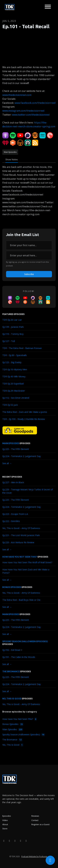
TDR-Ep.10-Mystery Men (15, 369)
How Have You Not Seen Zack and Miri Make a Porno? (26, 571)
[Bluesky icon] (26, 841)
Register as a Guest (40, 824)
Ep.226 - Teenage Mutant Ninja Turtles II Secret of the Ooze (28, 491)
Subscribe (29, 274)
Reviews (35, 816)
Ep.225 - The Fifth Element (16, 449)
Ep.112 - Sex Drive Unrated (16, 398)
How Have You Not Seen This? (20, 557)
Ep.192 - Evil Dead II (12, 650)
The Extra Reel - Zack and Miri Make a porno (25, 412)
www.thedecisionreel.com (17, 95)
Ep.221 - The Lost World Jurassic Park (21, 535)
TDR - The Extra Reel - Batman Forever (22, 348)
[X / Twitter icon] (21, 841)
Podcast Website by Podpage (34, 857)
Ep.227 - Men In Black (13, 482)
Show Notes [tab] (12, 159)
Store (5, 829)
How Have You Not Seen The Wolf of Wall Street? (27, 562)
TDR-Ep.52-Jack (10, 405)
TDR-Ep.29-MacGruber (14, 391)
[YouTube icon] (15, 841)
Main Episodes (11, 443)
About (5, 824)
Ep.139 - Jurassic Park (13, 327)
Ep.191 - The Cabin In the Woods (19, 657)
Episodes (7, 816)
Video (5, 820)
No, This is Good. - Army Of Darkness (21, 528)
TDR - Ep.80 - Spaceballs (15, 355)
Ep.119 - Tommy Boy (13, 334)
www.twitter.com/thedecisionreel (31, 115)
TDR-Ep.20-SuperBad (13, 384)
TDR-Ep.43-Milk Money (14, 377)
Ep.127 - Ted (9, 341)
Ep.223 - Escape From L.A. (15, 514)
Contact (35, 820)
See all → (7, 463)
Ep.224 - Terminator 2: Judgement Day (21, 456)
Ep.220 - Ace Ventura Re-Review (18, 542)
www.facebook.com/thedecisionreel (35, 103)
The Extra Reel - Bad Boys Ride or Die (21, 600)
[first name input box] (29, 245)
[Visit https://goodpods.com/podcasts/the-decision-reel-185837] (20, 430)
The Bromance (11, 671)
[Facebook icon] (4, 841)
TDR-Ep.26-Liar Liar (12, 320)
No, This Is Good (12, 699)
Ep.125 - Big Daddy (12, 362)
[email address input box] (29, 255)
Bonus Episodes (12, 587)
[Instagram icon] (9, 841)
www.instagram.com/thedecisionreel (23, 111)
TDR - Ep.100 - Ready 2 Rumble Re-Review (24, 419)
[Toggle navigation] (48, 7)
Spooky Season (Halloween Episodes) (25, 641)
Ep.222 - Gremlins (11, 521)
